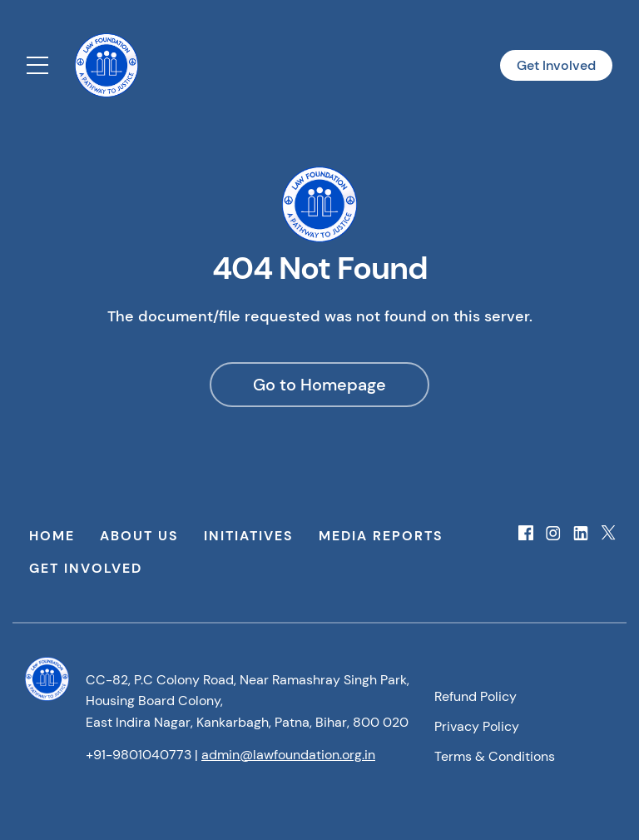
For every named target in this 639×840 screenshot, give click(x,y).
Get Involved (556, 65)
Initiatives (249, 536)
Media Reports (381, 536)
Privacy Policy (477, 726)
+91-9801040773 (139, 755)
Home (52, 536)
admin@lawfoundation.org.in (288, 755)
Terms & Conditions (495, 756)
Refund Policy (476, 696)
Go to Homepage (319, 385)
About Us (139, 536)
